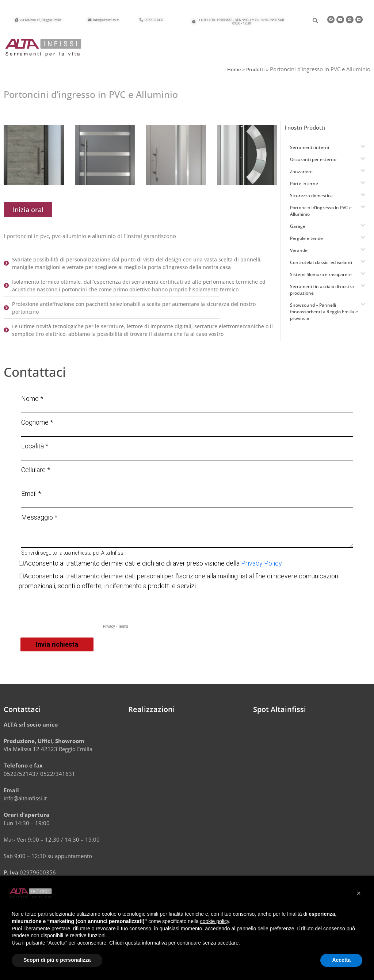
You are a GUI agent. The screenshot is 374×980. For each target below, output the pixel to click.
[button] (240, 22)
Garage (298, 231)
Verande (299, 255)
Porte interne (304, 188)
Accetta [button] (341, 960)
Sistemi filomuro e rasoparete (321, 279)
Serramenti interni (310, 152)
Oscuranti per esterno (313, 164)
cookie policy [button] (215, 921)
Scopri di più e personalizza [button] (57, 960)
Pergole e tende (306, 243)
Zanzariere (301, 176)
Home (234, 74)
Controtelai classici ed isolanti (321, 267)
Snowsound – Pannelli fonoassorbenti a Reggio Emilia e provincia (324, 316)
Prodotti (255, 74)
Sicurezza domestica (311, 200)
